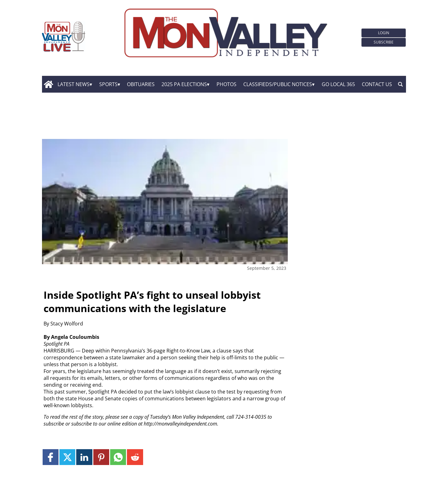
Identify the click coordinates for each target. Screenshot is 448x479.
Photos (226, 84)
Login (384, 33)
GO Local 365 (338, 84)
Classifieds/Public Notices (278, 84)
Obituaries (141, 84)
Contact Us (377, 84)
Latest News (74, 84)
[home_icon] (48, 84)
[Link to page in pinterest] (101, 457)
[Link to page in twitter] (67, 457)
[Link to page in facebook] (51, 457)
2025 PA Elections (184, 84)
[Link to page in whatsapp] (118, 457)
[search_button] (400, 84)
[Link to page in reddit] (135, 457)
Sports (108, 84)
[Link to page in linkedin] (84, 457)
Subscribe (384, 42)
